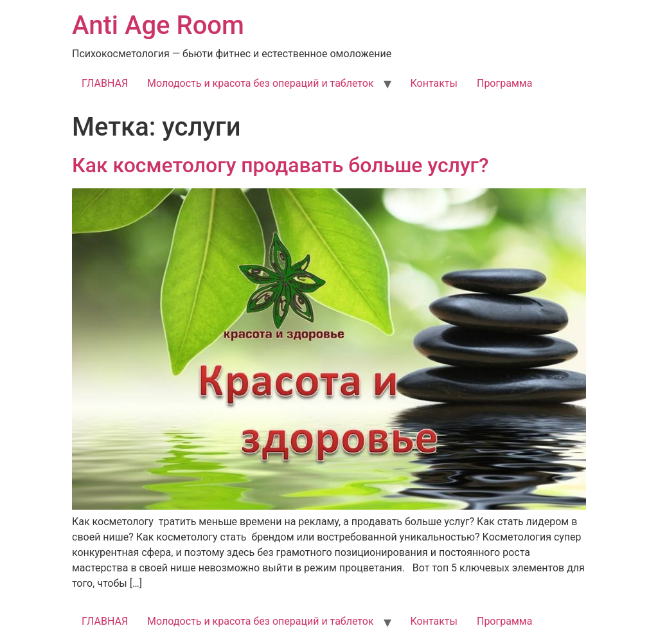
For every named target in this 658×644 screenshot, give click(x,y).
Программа (504, 83)
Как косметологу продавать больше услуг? (280, 165)
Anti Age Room (158, 25)
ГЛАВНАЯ (105, 83)
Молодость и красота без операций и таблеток (260, 83)
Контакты (434, 83)
